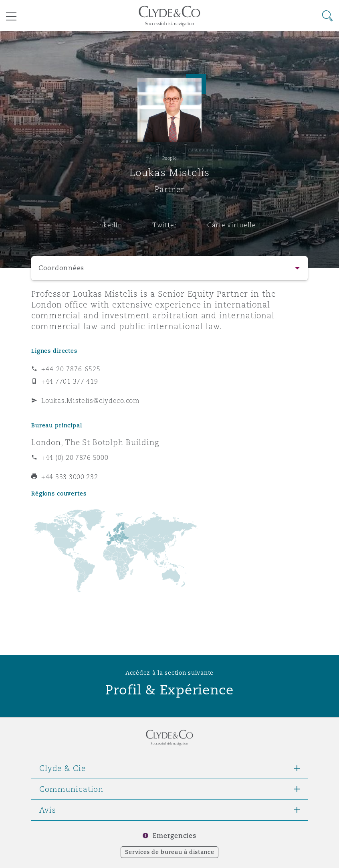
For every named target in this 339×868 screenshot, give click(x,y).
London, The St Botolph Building (95, 442)
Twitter (165, 225)
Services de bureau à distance (170, 852)
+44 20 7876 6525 (71, 369)
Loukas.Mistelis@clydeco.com (91, 401)
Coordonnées (61, 268)
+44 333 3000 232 (70, 477)
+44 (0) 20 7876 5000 (75, 457)
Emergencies (174, 836)
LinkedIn (108, 225)
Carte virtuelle (232, 225)
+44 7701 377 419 (70, 381)
